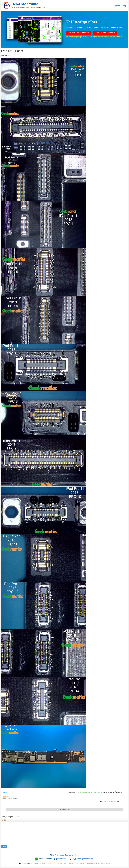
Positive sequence (86, 792)
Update (117, 6)
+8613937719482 (45, 859)
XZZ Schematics (72, 855)
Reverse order (98, 792)
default (72, 792)
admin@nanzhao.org (85, 859)
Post (4, 847)
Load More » (65, 809)
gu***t (8, 797)
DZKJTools (62, 859)
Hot (77, 792)
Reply (117, 802)
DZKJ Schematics (57, 855)
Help (124, 6)
